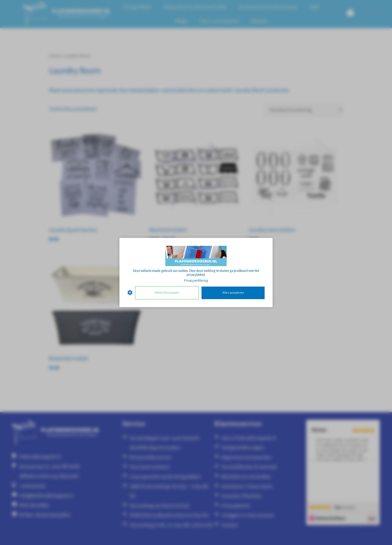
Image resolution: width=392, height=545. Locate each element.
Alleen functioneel (167, 293)
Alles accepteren (233, 293)
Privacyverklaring (196, 280)
